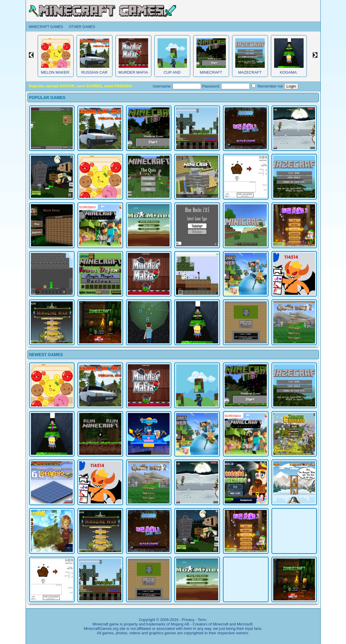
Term (202, 620)
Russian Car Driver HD (94, 75)
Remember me (267, 86)
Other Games (82, 27)
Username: (177, 86)
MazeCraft (250, 72)
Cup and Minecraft (172, 75)
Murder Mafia (133, 72)
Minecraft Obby (211, 75)
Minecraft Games (46, 27)
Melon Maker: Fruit (56, 75)
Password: (226, 86)
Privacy (188, 620)
